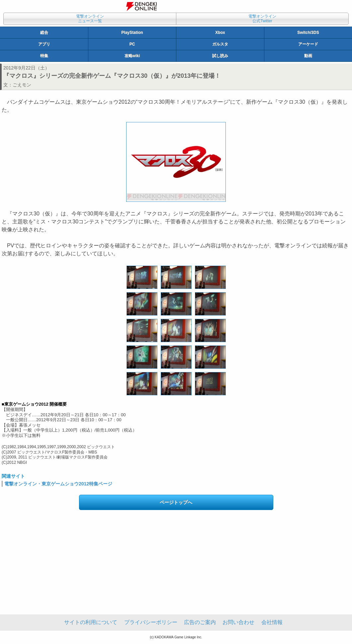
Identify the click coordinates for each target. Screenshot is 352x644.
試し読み (220, 56)
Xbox (220, 33)
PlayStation (132, 33)
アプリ (44, 44)
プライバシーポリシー (151, 622)
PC (132, 44)
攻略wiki (132, 56)
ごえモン (22, 85)
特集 (44, 56)
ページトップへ (176, 502)
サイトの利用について (91, 622)
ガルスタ (220, 44)
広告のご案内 (200, 622)
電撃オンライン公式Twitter (262, 19)
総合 (44, 33)
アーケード (308, 44)
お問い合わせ (238, 622)
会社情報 (272, 622)
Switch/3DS (308, 33)
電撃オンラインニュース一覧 (90, 19)
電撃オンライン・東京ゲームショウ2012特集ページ (58, 484)
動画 (308, 56)
